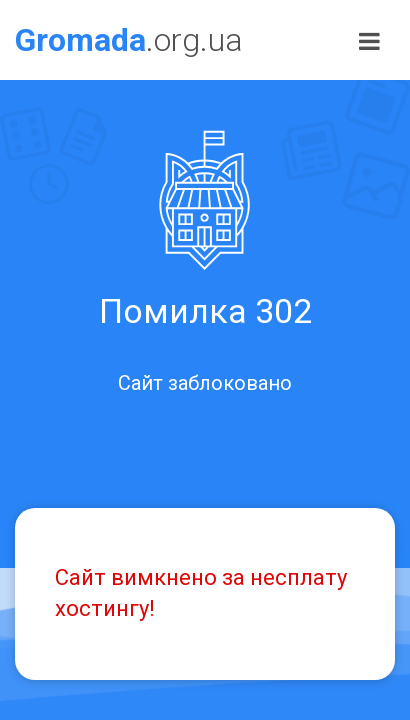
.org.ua (129, 40)
